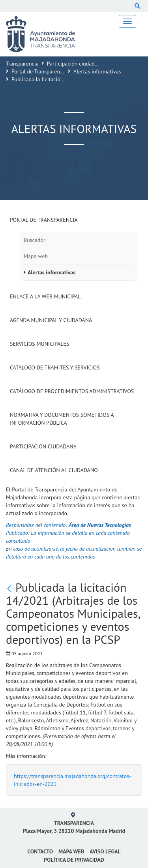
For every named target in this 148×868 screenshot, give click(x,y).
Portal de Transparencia (39, 71)
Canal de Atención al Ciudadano (54, 470)
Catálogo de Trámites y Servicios (55, 367)
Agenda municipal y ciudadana (51, 320)
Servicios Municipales (40, 344)
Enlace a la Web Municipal (45, 296)
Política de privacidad (74, 860)
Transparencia (22, 64)
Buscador (35, 240)
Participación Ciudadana (43, 446)
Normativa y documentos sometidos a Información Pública (62, 419)
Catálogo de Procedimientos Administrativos (72, 391)
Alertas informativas (97, 71)
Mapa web (36, 256)
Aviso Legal (105, 851)
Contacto (40, 851)
